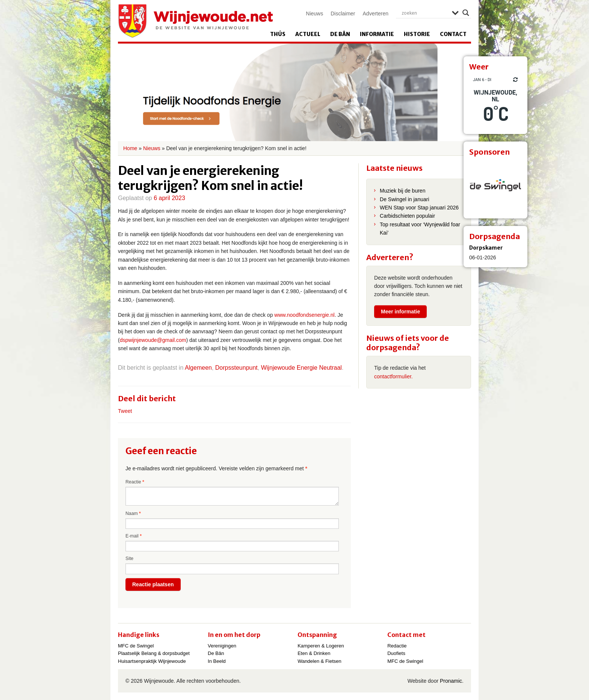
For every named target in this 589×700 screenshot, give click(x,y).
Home (130, 148)
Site (129, 558)
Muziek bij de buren (402, 191)
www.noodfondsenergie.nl (304, 315)
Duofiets (396, 653)
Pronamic (451, 681)
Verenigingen (222, 646)
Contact (453, 34)
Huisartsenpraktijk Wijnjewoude (152, 661)
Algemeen (198, 368)
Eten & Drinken (314, 653)
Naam (133, 513)
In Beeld (217, 661)
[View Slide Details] (495, 187)
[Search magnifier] (466, 13)
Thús (278, 34)
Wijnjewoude (195, 21)
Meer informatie (400, 312)
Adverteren (376, 14)
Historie (417, 34)
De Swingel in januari (405, 199)
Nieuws (314, 14)
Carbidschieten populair (407, 216)
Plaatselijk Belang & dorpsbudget (154, 653)
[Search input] (425, 13)
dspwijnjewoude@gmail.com (153, 340)
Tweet (125, 411)
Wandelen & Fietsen (319, 661)
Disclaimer (343, 14)
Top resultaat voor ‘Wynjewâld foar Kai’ (420, 229)
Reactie (135, 482)
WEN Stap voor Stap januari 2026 (419, 208)
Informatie (377, 34)
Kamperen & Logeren (321, 646)
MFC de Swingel (136, 646)
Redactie (397, 646)
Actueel (308, 34)
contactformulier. (393, 376)
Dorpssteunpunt (236, 368)
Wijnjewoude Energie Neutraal (301, 368)
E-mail (134, 536)
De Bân (340, 34)
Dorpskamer (486, 248)
